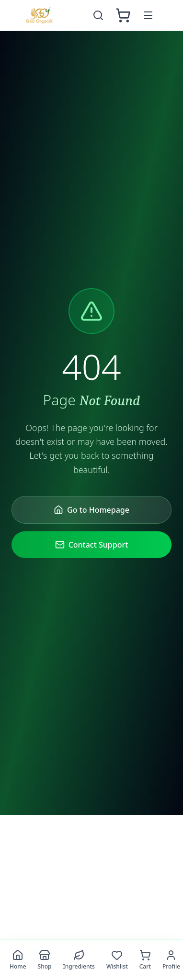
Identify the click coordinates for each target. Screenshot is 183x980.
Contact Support (92, 545)
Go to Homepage (91, 510)
